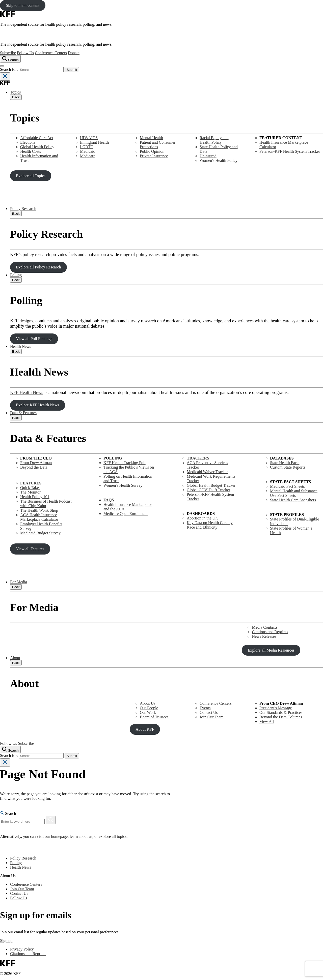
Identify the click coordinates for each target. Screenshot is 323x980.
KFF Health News (27, 392)
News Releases (264, 636)
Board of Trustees (154, 717)
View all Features (30, 549)
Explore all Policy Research (38, 267)
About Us (148, 703)
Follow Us (25, 53)
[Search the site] (10, 59)
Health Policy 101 (35, 497)
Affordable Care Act (37, 138)
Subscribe (8, 53)
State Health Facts (285, 463)
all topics (119, 836)
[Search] (51, 820)
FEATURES (31, 483)
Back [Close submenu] (16, 97)
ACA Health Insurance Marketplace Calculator (39, 517)
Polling (16, 275)
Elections (28, 142)
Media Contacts (265, 627)
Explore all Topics (31, 176)
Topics (15, 92)
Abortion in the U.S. (203, 518)
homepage (59, 836)
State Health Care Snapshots (293, 500)
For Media (19, 582)
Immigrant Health (94, 142)
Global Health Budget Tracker (211, 485)
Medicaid (88, 151)
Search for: (9, 69)
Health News (21, 346)
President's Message (276, 708)
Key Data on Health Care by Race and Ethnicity (210, 525)
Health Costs (31, 151)
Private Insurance (154, 156)
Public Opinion (152, 151)
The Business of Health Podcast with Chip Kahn (46, 503)
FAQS (109, 500)
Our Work (148, 712)
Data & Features (23, 413)
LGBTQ (87, 147)
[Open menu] (2, 66)
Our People (149, 708)
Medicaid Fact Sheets (287, 486)
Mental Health (151, 138)
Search (8, 814)
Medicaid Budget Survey (40, 533)
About (15, 658)
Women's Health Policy (219, 160)
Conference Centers (51, 53)
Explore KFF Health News (37, 405)
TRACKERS (198, 458)
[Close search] (5, 76)
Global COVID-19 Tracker (208, 490)
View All (267, 722)
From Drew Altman (36, 463)
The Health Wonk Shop (39, 510)
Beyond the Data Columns (281, 717)
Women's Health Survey (123, 485)
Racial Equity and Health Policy (214, 140)
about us (86, 836)
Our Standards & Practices (281, 712)
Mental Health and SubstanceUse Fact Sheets (294, 493)
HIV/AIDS (89, 138)
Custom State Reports (288, 467)
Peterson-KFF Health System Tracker (290, 151)
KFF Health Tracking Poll (125, 463)
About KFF (145, 729)
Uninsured (208, 156)
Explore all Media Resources (271, 650)
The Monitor (30, 492)
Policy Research (23, 209)
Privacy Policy (22, 949)
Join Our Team (212, 717)
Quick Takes (30, 488)
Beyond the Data (34, 467)
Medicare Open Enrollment (126, 514)
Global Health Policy (37, 147)
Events (205, 708)
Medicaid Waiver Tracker (207, 472)
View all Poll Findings (34, 339)
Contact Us (209, 712)
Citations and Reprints (270, 632)
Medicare (88, 156)
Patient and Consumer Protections (158, 145)
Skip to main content (23, 5)
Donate (74, 53)
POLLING (113, 458)
